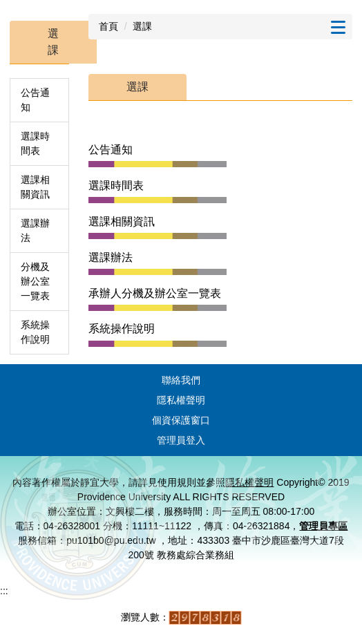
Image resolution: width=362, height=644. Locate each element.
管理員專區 (323, 526)
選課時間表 (35, 143)
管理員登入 (181, 440)
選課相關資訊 (35, 187)
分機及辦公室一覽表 (35, 281)
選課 (142, 26)
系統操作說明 (35, 332)
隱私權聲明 (181, 400)
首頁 (108, 26)
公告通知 (35, 100)
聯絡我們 (181, 380)
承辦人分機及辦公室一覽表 (155, 293)
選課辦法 (35, 230)
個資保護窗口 (181, 420)
